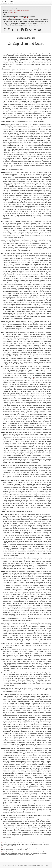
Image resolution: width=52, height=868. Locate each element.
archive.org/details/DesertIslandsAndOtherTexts (17, 18)
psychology (17, 13)
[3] (30, 608)
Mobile (38, 865)
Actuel (10, 11)
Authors (21, 865)
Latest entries (32, 865)
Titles (16, 865)
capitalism (11, 13)
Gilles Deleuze (25, 11)
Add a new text (45, 865)
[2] (14, 496)
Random (5, 865)
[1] (33, 379)
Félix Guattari (16, 11)
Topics (25, 865)
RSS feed (11, 865)
